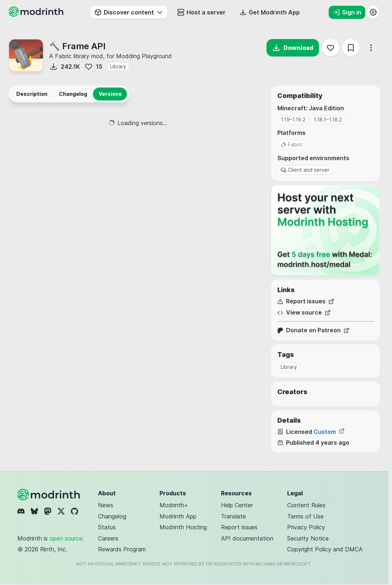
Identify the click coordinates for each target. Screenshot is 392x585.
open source (66, 538)
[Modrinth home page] (37, 14)
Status (107, 527)
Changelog (112, 516)
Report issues (306, 301)
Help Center (237, 505)
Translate (233, 516)
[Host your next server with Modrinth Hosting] (325, 230)
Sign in (347, 12)
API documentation (247, 538)
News (106, 505)
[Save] (351, 48)
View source (304, 313)
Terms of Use (305, 516)
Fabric (292, 144)
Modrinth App (178, 516)
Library (118, 66)
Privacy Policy (306, 527)
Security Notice (308, 538)
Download (293, 48)
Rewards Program (122, 549)
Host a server (201, 12)
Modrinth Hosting (183, 527)
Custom (329, 432)
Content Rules (306, 505)
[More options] (371, 48)
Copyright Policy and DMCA (325, 549)
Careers (108, 538)
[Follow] (331, 48)
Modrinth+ (174, 505)
